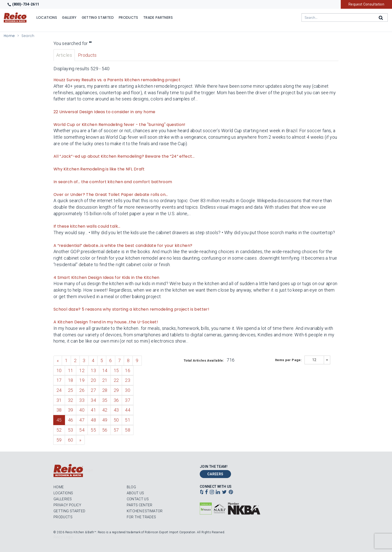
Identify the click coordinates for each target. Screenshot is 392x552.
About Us (135, 493)
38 (59, 410)
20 (93, 380)
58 (128, 430)
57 (116, 430)
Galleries (63, 499)
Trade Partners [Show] (158, 17)
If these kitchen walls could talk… (87, 226)
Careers (215, 474)
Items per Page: (289, 360)
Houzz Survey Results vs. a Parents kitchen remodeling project (117, 80)
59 (59, 440)
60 (71, 440)
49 (105, 420)
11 (71, 370)
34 (93, 400)
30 (128, 390)
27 (93, 390)
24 (59, 390)
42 (105, 410)
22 (116, 380)
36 (116, 400)
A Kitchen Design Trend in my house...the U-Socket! (106, 322)
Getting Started (69, 511)
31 (59, 400)
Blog (131, 487)
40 (82, 410)
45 (59, 420)
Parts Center (140, 505)
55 (93, 430)
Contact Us (138, 499)
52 (59, 430)
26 (82, 390)
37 (128, 400)
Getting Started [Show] (98, 17)
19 (82, 380)
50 (116, 420)
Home (9, 36)
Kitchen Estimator (145, 511)
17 (59, 380)
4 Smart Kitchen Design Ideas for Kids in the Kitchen (106, 277)
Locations (63, 493)
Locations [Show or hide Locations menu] (47, 17)
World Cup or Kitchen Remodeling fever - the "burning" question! (119, 125)
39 (71, 410)
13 (93, 370)
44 (128, 410)
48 (93, 420)
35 (105, 400)
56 (105, 430)
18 (71, 380)
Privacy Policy (67, 505)
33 (82, 400)
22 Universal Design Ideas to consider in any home (104, 112)
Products (87, 55)
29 (116, 390)
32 (71, 400)
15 (116, 370)
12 (82, 370)
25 (71, 390)
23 (128, 380)
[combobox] (345, 17)
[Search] (381, 18)
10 (59, 370)
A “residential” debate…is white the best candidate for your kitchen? (123, 246)
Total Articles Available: (204, 360)
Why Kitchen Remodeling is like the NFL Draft (99, 169)
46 (71, 420)
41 (93, 410)
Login (88, 470)
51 (128, 420)
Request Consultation (366, 4)
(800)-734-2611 (23, 4)
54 (82, 430)
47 (82, 420)
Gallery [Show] (69, 17)
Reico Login (63, 537)
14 (105, 370)
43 (116, 410)
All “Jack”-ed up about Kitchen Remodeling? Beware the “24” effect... (124, 156)
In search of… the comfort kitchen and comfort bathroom (113, 182)
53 (71, 430)
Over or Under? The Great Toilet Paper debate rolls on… (111, 195)
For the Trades (141, 517)
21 (105, 380)
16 (128, 370)
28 (105, 390)
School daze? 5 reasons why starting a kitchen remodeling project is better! (131, 309)
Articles (64, 55)
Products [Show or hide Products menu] (128, 17)
